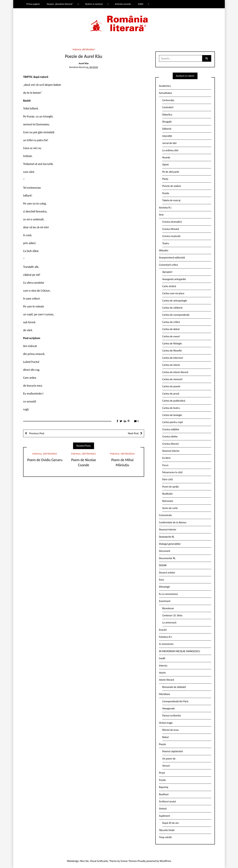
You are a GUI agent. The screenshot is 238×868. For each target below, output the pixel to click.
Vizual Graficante (99, 861)
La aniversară (169, 623)
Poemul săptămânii (84, 49)
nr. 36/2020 (92, 67)
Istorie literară (167, 680)
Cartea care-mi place (173, 293)
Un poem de (169, 759)
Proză (162, 773)
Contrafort (168, 107)
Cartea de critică (171, 322)
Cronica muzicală (171, 236)
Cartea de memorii (172, 379)
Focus (165, 465)
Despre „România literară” (60, 4)
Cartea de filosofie (172, 351)
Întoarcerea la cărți (172, 472)
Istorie (162, 673)
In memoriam (166, 644)
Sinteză (163, 809)
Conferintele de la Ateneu (173, 522)
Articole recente (123, 4)
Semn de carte (170, 508)
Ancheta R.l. (165, 208)
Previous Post (36, 433)
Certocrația (168, 100)
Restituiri (164, 794)
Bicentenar (168, 608)
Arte (161, 215)
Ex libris (166, 458)
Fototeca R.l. (166, 637)
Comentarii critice (169, 265)
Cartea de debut (171, 329)
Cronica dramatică (172, 222)
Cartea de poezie (171, 386)
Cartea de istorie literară (175, 372)
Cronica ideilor (170, 436)
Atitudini (164, 250)
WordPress (165, 861)
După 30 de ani (170, 823)
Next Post (133, 433)
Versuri (166, 766)
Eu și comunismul (168, 594)
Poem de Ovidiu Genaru (45, 460)
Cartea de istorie (171, 365)
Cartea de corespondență (176, 315)
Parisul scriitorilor (172, 716)
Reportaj (164, 787)
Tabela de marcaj (171, 200)
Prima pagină (33, 4)
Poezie (162, 744)
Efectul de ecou (170, 730)
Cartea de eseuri (171, 336)
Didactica (167, 115)
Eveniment (165, 601)
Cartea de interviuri (173, 358)
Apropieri (167, 272)
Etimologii (164, 587)
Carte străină (169, 286)
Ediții (141, 4)
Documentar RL (167, 558)
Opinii (165, 165)
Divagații (167, 122)
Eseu (161, 580)
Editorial (167, 129)
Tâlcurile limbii (167, 830)
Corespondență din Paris (175, 701)
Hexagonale (169, 708)
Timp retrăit (165, 837)
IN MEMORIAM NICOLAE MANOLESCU (179, 651)
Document (165, 551)
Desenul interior (171, 451)
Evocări (163, 630)
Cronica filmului (171, 229)
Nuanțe (166, 157)
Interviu (163, 666)
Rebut (166, 737)
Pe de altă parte (171, 172)
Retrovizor (168, 501)
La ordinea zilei (170, 150)
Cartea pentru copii (173, 422)
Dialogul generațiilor (170, 544)
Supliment (164, 816)
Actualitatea (165, 93)
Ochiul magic (166, 723)
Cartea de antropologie (175, 301)
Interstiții (167, 136)
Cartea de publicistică (174, 401)
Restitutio (167, 494)
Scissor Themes (129, 861)
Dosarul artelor (167, 573)
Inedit (162, 658)
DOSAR (163, 565)
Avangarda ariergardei (174, 279)
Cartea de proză (171, 394)
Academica (165, 86)
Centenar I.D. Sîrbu (172, 615)
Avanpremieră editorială (172, 258)
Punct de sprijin (171, 487)
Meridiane (165, 694)
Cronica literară (170, 444)
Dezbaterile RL (167, 537)
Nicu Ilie (84, 861)
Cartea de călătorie (172, 308)
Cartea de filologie (172, 343)
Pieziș (165, 179)
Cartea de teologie (172, 415)
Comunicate (165, 515)
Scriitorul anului (167, 801)
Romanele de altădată (174, 687)
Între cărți (168, 479)
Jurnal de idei (169, 143)
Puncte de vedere (172, 186)
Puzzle (166, 193)
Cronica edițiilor (171, 429)
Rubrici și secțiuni (94, 4)
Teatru (166, 243)
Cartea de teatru (171, 408)
